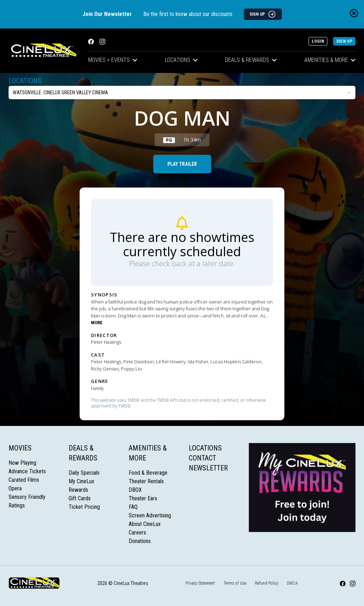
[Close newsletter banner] (354, 13)
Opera (15, 488)
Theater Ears (143, 498)
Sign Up (344, 41)
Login (318, 41)
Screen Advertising (150, 515)
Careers (137, 533)
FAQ (133, 507)
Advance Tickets (27, 471)
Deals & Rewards (251, 60)
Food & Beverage (148, 473)
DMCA (292, 583)
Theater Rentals (146, 481)
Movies (20, 448)
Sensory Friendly (27, 497)
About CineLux (145, 524)
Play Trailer (182, 164)
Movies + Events (113, 60)
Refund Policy (267, 583)
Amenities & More (330, 60)
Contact (202, 458)
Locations (181, 60)
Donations (140, 541)
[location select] (182, 93)
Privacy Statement (200, 583)
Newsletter (208, 468)
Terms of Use (235, 583)
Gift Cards (80, 498)
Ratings (17, 505)
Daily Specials (84, 473)
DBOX (135, 490)
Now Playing (22, 463)
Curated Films (24, 480)
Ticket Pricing (84, 507)
